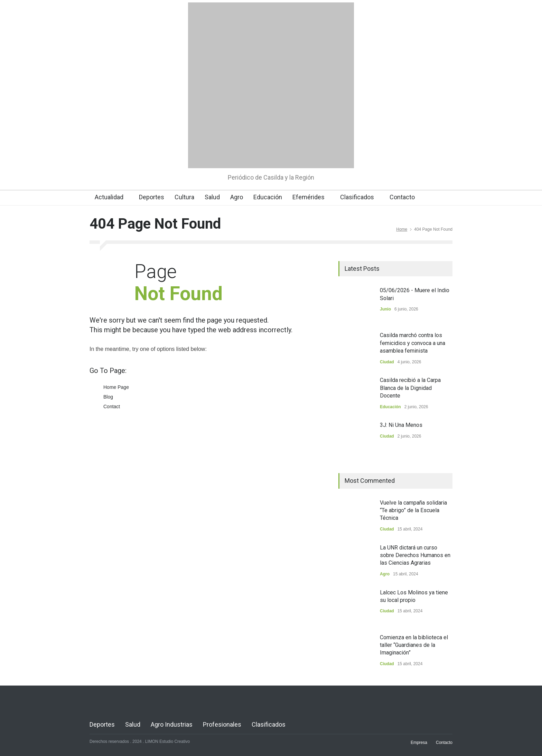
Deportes (152, 197)
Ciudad (387, 362)
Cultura (184, 197)
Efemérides (309, 197)
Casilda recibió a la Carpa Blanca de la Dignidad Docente (410, 388)
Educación (268, 197)
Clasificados (357, 197)
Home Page (116, 387)
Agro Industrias (172, 724)
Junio (385, 309)
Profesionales (222, 724)
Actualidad (109, 197)
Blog (108, 397)
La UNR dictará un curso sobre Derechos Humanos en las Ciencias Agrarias (415, 555)
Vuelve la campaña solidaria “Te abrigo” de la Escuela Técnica (413, 510)
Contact (112, 406)
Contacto (402, 197)
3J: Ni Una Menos (401, 425)
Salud (212, 197)
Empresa (419, 743)
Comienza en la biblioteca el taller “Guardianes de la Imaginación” (414, 645)
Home (402, 229)
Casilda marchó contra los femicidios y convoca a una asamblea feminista (413, 343)
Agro (237, 197)
